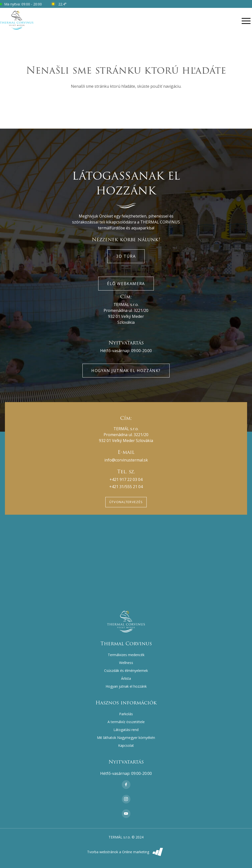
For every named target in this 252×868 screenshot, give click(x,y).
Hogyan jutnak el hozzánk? (126, 371)
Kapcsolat (126, 745)
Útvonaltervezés (126, 502)
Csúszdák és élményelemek (126, 671)
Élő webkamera (126, 284)
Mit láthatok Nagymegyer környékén (126, 738)
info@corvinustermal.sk (126, 460)
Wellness (126, 663)
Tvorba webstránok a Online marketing (126, 852)
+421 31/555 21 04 (126, 487)
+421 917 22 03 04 (126, 479)
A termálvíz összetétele (126, 722)
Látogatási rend (126, 730)
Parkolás (126, 714)
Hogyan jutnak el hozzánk (126, 686)
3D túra (126, 256)
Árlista (126, 678)
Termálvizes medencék (126, 655)
